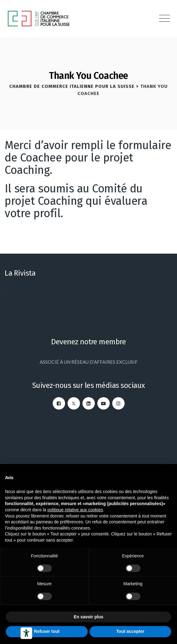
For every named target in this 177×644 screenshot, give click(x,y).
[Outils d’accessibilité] (26, 633)
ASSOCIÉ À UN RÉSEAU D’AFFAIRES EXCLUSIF (89, 362)
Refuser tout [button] (47, 631)
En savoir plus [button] (89, 617)
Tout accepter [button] (130, 631)
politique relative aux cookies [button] (75, 510)
